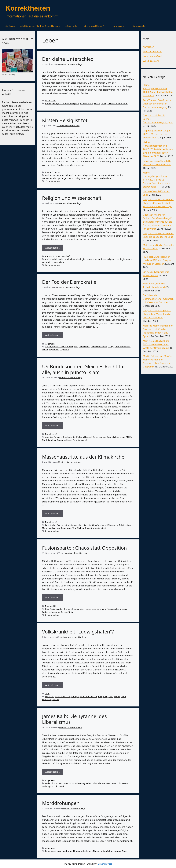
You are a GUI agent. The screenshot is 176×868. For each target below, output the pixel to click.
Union (71, 612)
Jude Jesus (74, 103)
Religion (111, 259)
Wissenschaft (64, 256)
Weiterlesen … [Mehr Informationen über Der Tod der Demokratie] (53, 335)
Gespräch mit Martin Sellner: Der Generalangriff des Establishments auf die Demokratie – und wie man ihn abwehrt (158, 222)
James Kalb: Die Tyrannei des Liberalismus (74, 719)
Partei (45, 612)
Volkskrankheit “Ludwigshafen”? (78, 632)
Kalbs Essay (80, 783)
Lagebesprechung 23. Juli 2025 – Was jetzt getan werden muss (157, 134)
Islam (48, 100)
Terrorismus (78, 440)
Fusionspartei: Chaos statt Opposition (84, 548)
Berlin (48, 175)
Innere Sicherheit (53, 172)
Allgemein (50, 344)
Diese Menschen (63, 697)
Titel (79, 528)
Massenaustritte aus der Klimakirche (83, 457)
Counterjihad (71, 347)
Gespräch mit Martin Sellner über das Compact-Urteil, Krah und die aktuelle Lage (158, 203)
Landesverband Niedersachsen (106, 609)
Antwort (58, 437)
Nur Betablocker (64, 528)
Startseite (10, 26)
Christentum (51, 256)
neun (123, 697)
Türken (56, 700)
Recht (69, 440)
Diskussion (50, 783)
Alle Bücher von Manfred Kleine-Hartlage (40, 26)
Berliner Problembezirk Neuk (102, 175)
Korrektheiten (28, 8)
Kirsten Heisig (74, 178)
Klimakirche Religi (116, 525)
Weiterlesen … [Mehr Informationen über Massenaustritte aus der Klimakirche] (53, 513)
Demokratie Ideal (99, 347)
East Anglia (50, 525)
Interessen (125, 347)
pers (90, 178)
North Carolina (49, 440)
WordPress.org (151, 61)
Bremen (67, 609)
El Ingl (111, 347)
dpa (59, 178)
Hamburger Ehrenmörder (74, 851)
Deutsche (50, 697)
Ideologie (80, 259)
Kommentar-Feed (152, 56)
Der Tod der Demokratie (69, 282)
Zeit (104, 528)
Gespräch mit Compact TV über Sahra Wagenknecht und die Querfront (157, 314)
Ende (60, 259)
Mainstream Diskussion (117, 783)
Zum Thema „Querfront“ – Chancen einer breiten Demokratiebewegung (157, 104)
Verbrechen (105, 178)
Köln (105, 697)
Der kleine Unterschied (68, 59)
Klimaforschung (99, 525)
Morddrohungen (61, 803)
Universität (96, 528)
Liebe (122, 437)
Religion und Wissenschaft (72, 198)
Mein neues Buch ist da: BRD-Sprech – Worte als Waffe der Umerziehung (156, 344)
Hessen (87, 609)
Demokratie (84, 347)
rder (119, 851)
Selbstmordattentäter (118, 103)
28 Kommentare (53, 265)
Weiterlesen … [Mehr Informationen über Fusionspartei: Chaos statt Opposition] (53, 597)
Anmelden (148, 47)
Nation (96, 851)
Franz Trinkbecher (88, 697)
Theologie (120, 259)
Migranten (54, 350)
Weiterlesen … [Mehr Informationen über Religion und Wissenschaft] (53, 248)
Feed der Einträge (153, 51)
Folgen (60, 525)
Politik (54, 786)
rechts (52, 612)
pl (115, 851)
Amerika (49, 437)
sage (58, 612)
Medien (52, 528)
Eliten (59, 783)
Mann (45, 528)
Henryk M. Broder (61, 103)
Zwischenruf (51, 434)
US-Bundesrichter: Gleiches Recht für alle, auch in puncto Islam (84, 369)
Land (111, 697)
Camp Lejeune (99, 437)
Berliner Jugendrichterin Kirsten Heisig (70, 175)
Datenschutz (139, 26)
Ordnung (61, 440)
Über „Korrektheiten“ (97, 26)
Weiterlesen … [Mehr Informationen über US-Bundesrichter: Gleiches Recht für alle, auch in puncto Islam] (53, 425)
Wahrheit (46, 262)
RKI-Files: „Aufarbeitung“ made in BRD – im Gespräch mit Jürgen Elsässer (158, 260)
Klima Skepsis (84, 525)
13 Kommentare (53, 181)
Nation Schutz (107, 851)
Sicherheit (47, 700)
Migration (64, 350)
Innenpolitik (51, 606)
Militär (129, 437)
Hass (100, 697)
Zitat (54, 100)
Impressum (121, 26)
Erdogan (75, 697)
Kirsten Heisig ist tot (65, 120)
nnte (95, 259)
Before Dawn (58, 347)
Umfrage (86, 528)
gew (59, 851)
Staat (124, 851)
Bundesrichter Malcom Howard (77, 437)
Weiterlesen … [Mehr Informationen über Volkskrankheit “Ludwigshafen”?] (53, 685)
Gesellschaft (69, 259)
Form (71, 783)
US (86, 440)
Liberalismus (99, 783)
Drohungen (51, 851)
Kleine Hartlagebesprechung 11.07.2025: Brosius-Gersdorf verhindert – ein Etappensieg (157, 180)
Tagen (96, 178)
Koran (97, 103)
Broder (48, 103)
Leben (104, 103)
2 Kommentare (52, 531)
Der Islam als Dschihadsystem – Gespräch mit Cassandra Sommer (158, 299)
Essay (65, 783)
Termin (64, 612)
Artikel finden (72, 26)
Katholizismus (87, 103)
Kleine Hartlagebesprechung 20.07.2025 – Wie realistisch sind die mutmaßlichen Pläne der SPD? (158, 149)
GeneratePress (105, 864)
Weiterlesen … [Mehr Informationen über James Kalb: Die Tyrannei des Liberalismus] (53, 772)
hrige (64, 178)
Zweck (61, 786)
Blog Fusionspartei (54, 609)
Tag (74, 528)
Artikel (48, 259)
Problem (102, 259)
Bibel (55, 259)
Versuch (130, 259)
